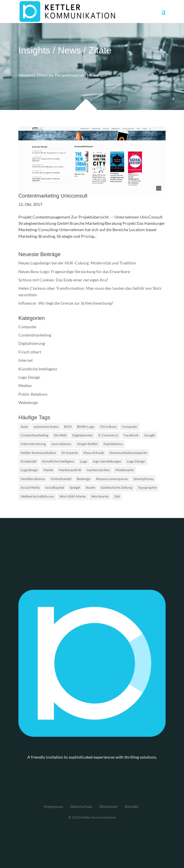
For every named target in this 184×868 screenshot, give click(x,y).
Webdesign (28, 402)
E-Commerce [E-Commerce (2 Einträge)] (108, 435)
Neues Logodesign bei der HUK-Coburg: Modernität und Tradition (77, 263)
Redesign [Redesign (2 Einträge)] (84, 479)
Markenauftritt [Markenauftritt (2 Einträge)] (70, 470)
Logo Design (29, 377)
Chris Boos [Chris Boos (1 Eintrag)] (108, 427)
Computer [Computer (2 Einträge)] (130, 427)
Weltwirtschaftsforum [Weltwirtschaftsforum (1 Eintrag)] (37, 496)
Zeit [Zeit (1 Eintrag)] (117, 496)
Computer (28, 327)
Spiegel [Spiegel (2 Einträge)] (75, 487)
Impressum (54, 806)
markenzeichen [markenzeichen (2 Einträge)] (98, 470)
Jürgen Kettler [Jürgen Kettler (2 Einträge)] (87, 444)
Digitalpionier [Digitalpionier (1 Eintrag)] (83, 435)
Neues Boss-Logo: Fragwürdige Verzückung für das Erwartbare (74, 271)
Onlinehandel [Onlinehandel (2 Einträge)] (61, 479)
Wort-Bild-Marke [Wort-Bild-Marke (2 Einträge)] (73, 496)
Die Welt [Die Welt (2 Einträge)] (60, 435)
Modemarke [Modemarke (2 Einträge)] (124, 470)
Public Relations (33, 394)
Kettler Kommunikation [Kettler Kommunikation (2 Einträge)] (38, 453)
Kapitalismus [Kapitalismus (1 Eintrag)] (113, 444)
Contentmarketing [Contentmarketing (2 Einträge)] (34, 435)
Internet (26, 360)
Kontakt (132, 806)
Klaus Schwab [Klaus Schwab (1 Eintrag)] (94, 453)
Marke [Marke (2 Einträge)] (48, 470)
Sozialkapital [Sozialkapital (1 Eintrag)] (55, 487)
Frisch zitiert (30, 352)
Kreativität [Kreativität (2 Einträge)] (29, 461)
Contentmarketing (35, 335)
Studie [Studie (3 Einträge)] (90, 487)
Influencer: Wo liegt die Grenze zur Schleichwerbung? (66, 303)
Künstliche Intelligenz (38, 369)
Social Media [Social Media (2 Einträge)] (30, 487)
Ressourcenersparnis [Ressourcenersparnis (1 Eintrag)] (112, 479)
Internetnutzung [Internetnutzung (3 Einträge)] (33, 444)
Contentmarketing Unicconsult (53, 196)
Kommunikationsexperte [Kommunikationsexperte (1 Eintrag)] (128, 453)
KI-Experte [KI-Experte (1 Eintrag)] (70, 453)
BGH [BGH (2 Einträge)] (68, 427)
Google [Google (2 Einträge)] (149, 435)
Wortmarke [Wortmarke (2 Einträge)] (100, 496)
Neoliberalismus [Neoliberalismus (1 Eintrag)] (33, 479)
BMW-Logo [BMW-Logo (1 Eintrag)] (86, 427)
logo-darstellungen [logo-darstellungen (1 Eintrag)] (107, 461)
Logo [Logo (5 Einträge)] (84, 461)
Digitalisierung (32, 343)
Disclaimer (108, 806)
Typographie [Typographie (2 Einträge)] (147, 487)
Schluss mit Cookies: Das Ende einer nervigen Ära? (63, 280)
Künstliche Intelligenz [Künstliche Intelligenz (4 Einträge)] (58, 461)
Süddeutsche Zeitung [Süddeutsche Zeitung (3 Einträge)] (116, 487)
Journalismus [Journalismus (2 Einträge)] (61, 444)
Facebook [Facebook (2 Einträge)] (131, 435)
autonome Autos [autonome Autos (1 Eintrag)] (46, 427)
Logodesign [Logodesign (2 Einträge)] (29, 470)
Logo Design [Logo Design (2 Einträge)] (136, 461)
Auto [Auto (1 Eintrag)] (24, 427)
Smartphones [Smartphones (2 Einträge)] (143, 479)
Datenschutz (81, 806)
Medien (25, 385)
